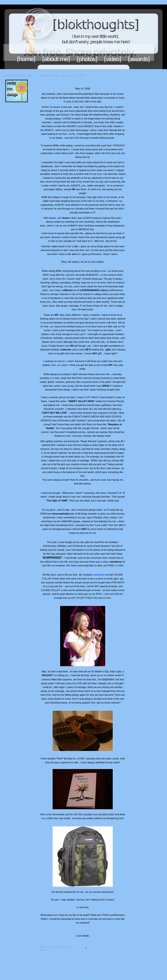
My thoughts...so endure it (81, 950)
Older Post (120, 962)
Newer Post (46, 962)
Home (26, 59)
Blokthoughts (75, 37)
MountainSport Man (57, 950)
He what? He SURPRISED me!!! (64, 81)
